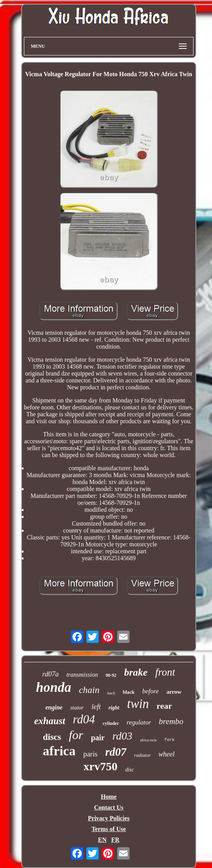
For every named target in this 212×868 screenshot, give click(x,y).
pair (98, 738)
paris (90, 754)
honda (53, 687)
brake (136, 672)
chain (89, 690)
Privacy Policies (109, 818)
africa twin (148, 740)
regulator (139, 722)
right (114, 708)
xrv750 (101, 766)
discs (52, 737)
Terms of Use (109, 829)
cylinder (111, 723)
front (165, 672)
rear (164, 706)
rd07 (116, 752)
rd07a (50, 674)
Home (109, 797)
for (76, 735)
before (151, 691)
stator (77, 708)
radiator (142, 755)
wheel (167, 754)
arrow (174, 692)
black (129, 692)
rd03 (122, 736)
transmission (82, 675)
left (96, 707)
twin (138, 704)
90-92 (111, 675)
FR (115, 840)
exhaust (50, 721)
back (111, 693)
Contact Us (109, 807)
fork (169, 740)
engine (54, 707)
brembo (171, 721)
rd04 (84, 719)
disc (130, 770)
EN (102, 840)
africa (59, 751)
